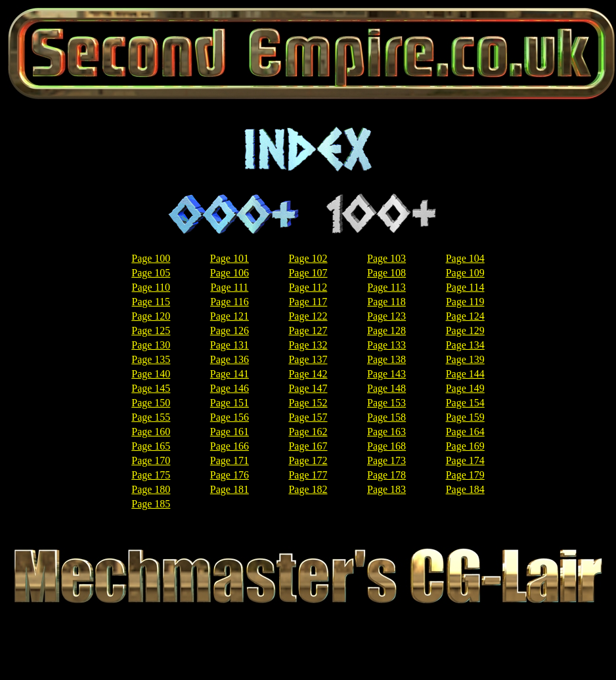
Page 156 (230, 417)
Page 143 (386, 374)
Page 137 (308, 359)
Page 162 (308, 432)
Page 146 (230, 388)
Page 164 (465, 432)
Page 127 (308, 330)
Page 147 (308, 388)
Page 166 (230, 446)
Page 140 (151, 374)
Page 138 (386, 359)
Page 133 (386, 345)
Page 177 (308, 475)
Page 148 (386, 388)
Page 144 (465, 374)
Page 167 (308, 446)
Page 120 (151, 316)
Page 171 (230, 460)
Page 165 (151, 446)
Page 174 (465, 460)
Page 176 (230, 475)
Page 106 (230, 273)
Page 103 (386, 258)
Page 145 (151, 388)
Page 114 (465, 287)
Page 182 (308, 489)
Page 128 (386, 330)
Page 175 (151, 475)
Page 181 (230, 489)
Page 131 (230, 345)
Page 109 (465, 273)
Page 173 (386, 460)
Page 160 (151, 432)
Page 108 (386, 273)
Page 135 (151, 359)
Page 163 (386, 432)
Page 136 (230, 359)
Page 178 (386, 475)
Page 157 (308, 417)
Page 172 (308, 460)
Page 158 (386, 417)
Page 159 (465, 417)
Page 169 (465, 446)
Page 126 (230, 330)
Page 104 (465, 258)
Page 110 (151, 287)
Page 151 (230, 403)
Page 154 (465, 403)
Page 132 (308, 345)
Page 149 (465, 388)
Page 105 (151, 273)
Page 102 (308, 258)
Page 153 (386, 403)
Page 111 (229, 287)
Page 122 (308, 316)
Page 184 (465, 489)
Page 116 (230, 302)
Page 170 (151, 460)
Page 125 (151, 330)
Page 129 (465, 330)
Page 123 (386, 316)
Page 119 (465, 302)
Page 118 (386, 302)
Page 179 (465, 475)
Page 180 (151, 489)
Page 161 (230, 432)
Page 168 (386, 446)
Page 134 (465, 345)
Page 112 (308, 287)
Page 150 (151, 403)
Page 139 (465, 359)
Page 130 (151, 345)
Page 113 (386, 287)
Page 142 (308, 374)
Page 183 (386, 489)
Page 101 (230, 258)
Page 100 (151, 258)
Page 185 (151, 504)
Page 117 (308, 302)
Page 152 (308, 403)
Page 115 (151, 302)
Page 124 (465, 316)
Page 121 (230, 316)
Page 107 (308, 273)
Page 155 (151, 417)
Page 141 (230, 374)
